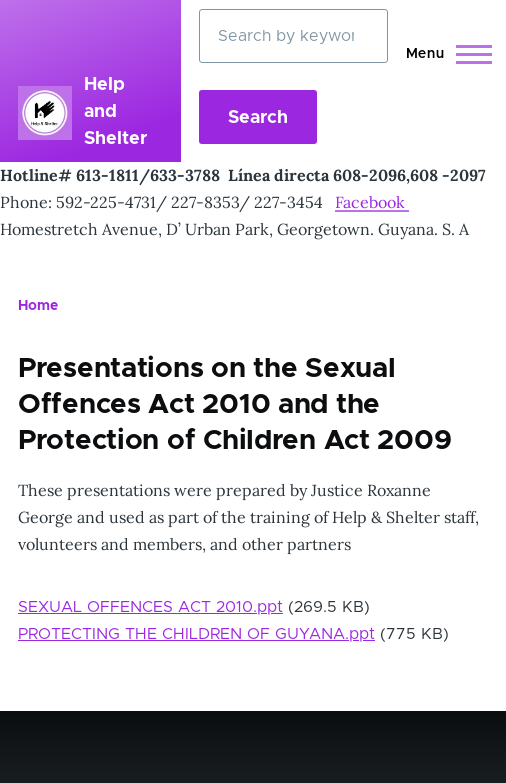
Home (38, 306)
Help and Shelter (115, 112)
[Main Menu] (443, 54)
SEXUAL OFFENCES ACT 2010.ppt (150, 607)
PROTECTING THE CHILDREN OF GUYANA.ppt (196, 634)
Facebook (372, 202)
